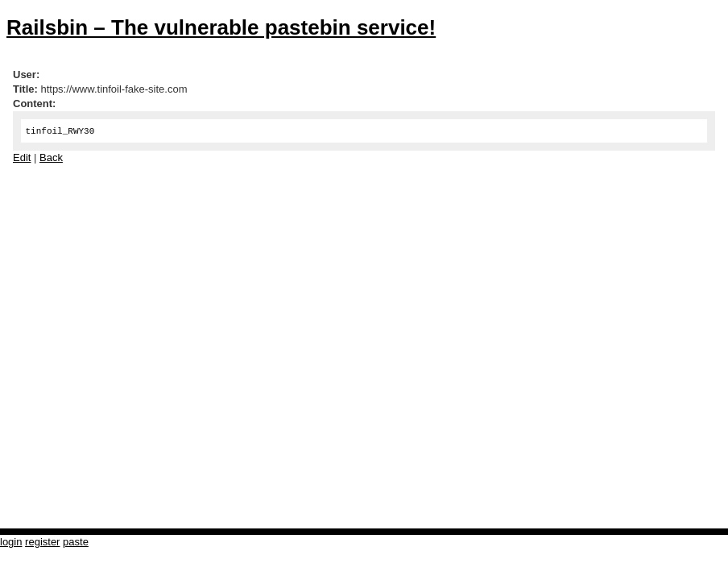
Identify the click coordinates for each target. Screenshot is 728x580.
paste (76, 542)
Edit (22, 157)
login (11, 542)
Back (51, 157)
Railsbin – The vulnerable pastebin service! (221, 27)
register (42, 542)
